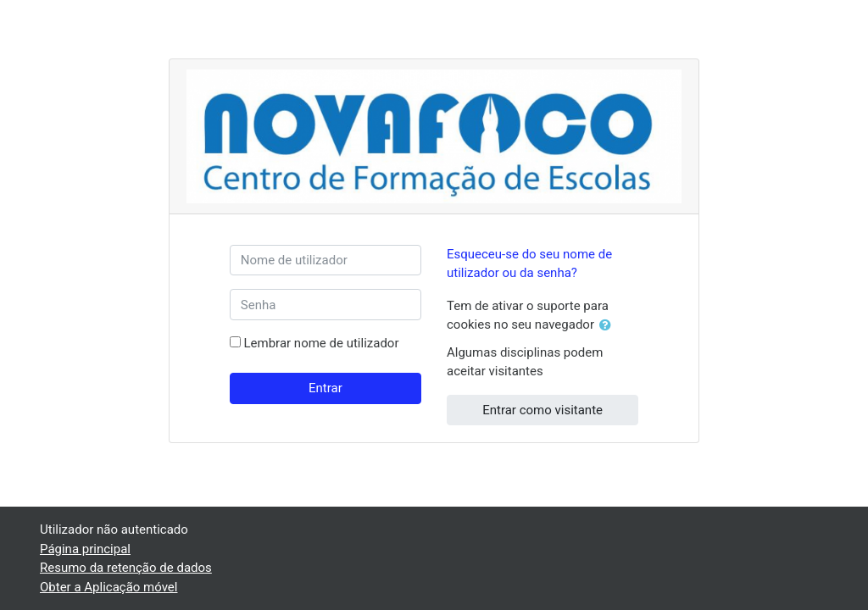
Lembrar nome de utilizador (322, 343)
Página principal (85, 549)
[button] (609, 326)
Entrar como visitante (542, 410)
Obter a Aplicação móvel (108, 587)
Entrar (325, 388)
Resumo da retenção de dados (126, 568)
